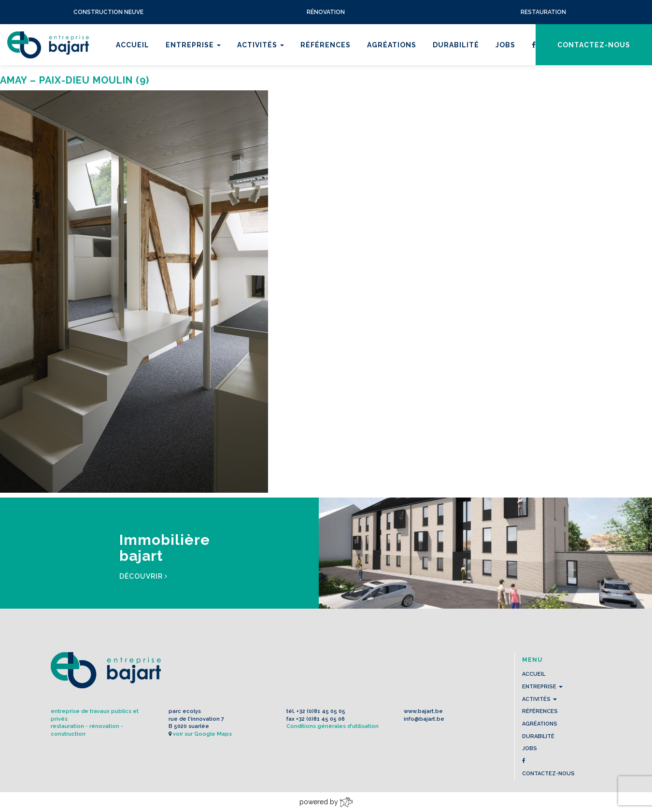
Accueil (133, 45)
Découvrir (143, 576)
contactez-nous (594, 45)
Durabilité (456, 45)
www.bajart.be (423, 711)
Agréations (392, 45)
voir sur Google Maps (202, 734)
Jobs (505, 45)
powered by (326, 802)
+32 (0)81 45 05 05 (321, 711)
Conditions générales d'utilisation (333, 726)
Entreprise (193, 45)
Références (326, 45)
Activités (261, 45)
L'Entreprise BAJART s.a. (48, 45)
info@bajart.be (424, 719)
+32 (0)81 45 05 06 (320, 719)
